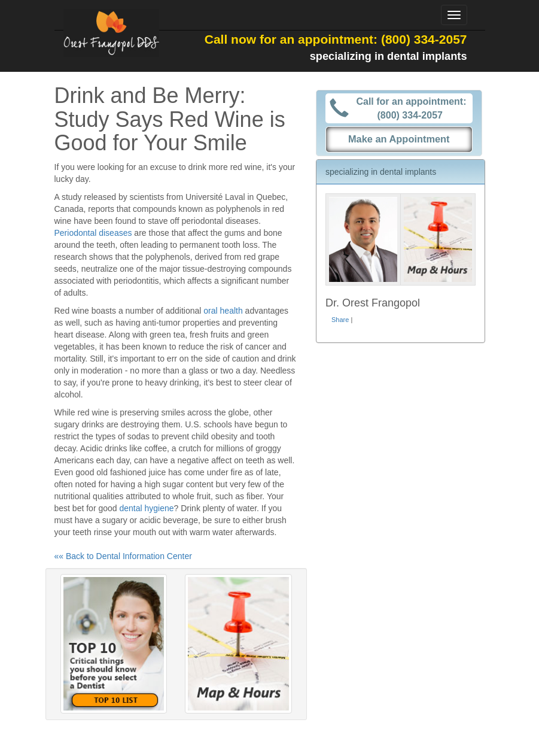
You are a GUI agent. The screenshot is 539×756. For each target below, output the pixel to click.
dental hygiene (146, 508)
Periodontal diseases (93, 233)
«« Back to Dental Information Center (123, 556)
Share (340, 320)
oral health (223, 311)
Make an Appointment (399, 139)
